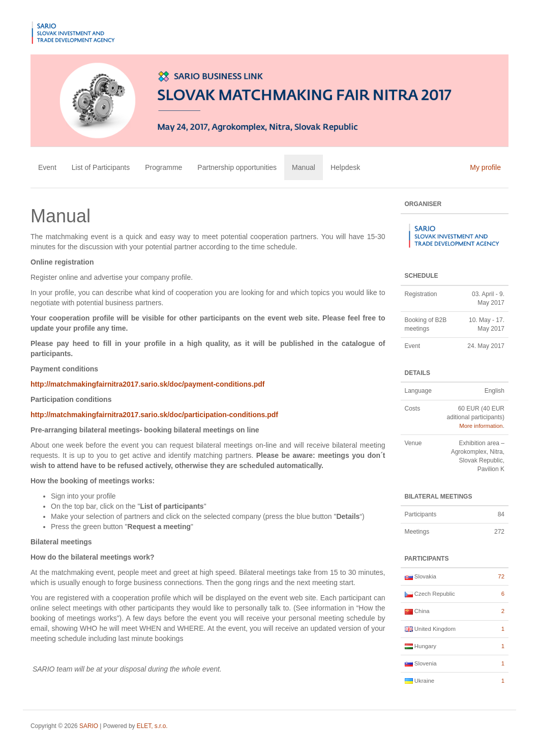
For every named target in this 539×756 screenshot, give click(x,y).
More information (481, 426)
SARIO (89, 726)
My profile (485, 167)
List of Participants (101, 167)
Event (47, 167)
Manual (304, 167)
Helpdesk (345, 167)
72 (501, 576)
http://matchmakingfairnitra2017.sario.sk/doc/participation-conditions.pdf (154, 415)
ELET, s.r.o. (152, 726)
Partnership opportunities (237, 167)
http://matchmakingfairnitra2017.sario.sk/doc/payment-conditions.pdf (148, 384)
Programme (163, 167)
